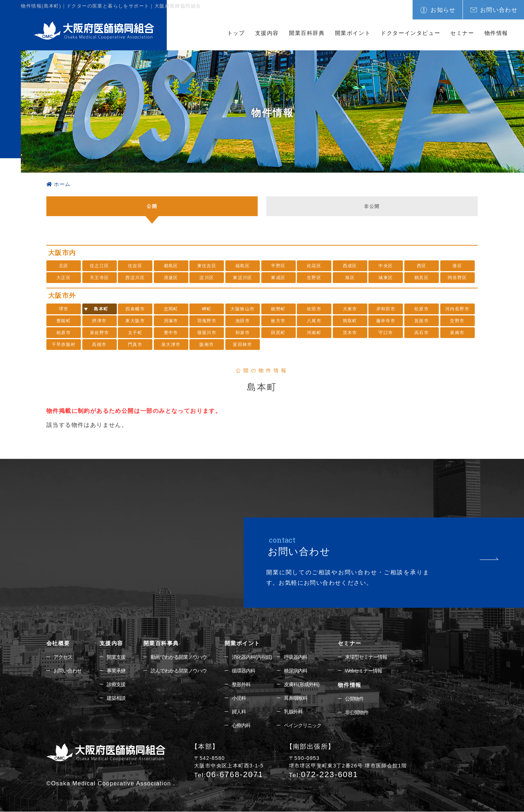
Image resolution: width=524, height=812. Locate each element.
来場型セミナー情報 (366, 657)
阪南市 (207, 345)
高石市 (422, 333)
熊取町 (350, 321)
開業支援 (116, 657)
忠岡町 (171, 309)
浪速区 (171, 278)
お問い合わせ (499, 10)
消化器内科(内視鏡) (252, 657)
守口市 (386, 333)
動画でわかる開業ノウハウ (179, 657)
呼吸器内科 (296, 657)
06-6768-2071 (229, 775)
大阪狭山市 (242, 309)
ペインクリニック (303, 726)
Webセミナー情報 (364, 671)
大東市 (350, 309)
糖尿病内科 (296, 671)
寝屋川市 (207, 333)
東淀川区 (243, 278)
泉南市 (457, 333)
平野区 (278, 266)
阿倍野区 (458, 278)
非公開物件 (357, 713)
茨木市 (350, 333)
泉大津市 (171, 345)
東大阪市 (135, 321)
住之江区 (100, 266)
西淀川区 (135, 278)
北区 (64, 266)
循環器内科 (243, 671)
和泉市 (243, 333)
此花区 (314, 266)
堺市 (64, 309)
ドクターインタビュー (410, 33)
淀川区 (207, 278)
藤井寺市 (386, 321)
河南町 (314, 333)
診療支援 (116, 684)
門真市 (135, 345)
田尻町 (278, 333)
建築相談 (116, 698)
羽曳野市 (207, 321)
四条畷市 (135, 309)
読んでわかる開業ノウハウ (179, 671)
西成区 (350, 266)
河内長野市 (457, 309)
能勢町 (278, 309)
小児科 (239, 698)
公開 (152, 206)
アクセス (63, 657)
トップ (236, 33)
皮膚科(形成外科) (302, 684)
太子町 (135, 333)
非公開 (372, 206)
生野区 (314, 278)
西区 (422, 266)
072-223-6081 (324, 775)
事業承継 (116, 671)
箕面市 (422, 321)
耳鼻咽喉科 (296, 698)
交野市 (457, 321)
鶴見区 (422, 278)
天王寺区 (100, 278)
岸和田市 (386, 309)
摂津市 (99, 321)
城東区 (386, 278)
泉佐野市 (100, 333)
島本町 (101, 309)
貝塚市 (171, 321)
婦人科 (239, 712)
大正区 (64, 278)
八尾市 (314, 321)
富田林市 (243, 345)
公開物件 (354, 699)
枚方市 (278, 321)
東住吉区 (207, 266)
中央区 (386, 266)
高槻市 (99, 345)
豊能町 (64, 321)
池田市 (243, 321)
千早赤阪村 (64, 345)
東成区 (278, 278)
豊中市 (171, 333)
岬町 (207, 309)
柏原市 (64, 333)
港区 (457, 266)
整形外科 (241, 684)
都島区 (171, 266)
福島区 (243, 266)
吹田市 (314, 309)
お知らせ (443, 10)
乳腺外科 (293, 712)
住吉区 (135, 266)
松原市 (422, 309)
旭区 (350, 278)
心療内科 (241, 726)
